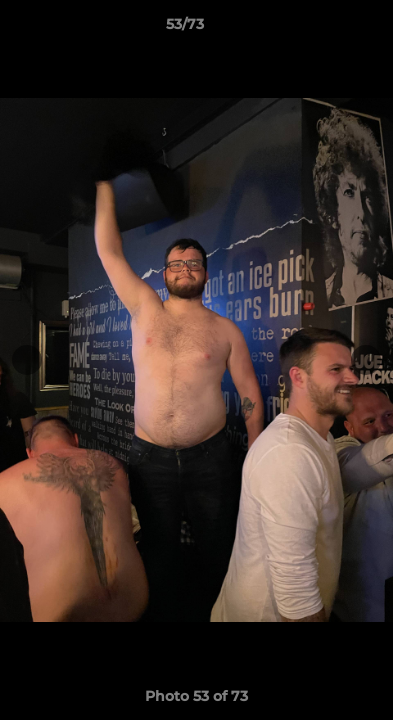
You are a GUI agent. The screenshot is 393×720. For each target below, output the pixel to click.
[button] (321, 29)
